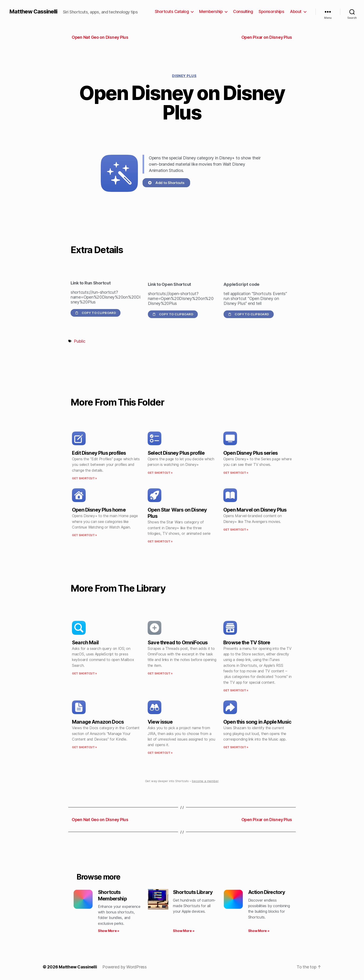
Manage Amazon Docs (98, 722)
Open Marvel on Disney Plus (255, 510)
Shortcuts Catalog (172, 11)
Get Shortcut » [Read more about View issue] (160, 753)
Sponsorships (271, 11)
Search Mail (85, 642)
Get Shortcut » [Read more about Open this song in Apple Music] (236, 747)
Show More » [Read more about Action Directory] (259, 931)
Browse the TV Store (247, 642)
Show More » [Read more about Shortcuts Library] (184, 931)
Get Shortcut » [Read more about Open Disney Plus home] (84, 535)
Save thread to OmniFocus (178, 642)
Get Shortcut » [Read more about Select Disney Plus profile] (160, 473)
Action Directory (267, 892)
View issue (160, 722)
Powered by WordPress (125, 967)
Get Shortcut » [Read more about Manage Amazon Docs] (84, 747)
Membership (211, 11)
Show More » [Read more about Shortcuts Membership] (109, 931)
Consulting (243, 11)
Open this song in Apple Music (257, 722)
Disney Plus (184, 76)
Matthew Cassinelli (33, 12)
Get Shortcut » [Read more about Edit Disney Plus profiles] (84, 478)
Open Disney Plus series (250, 453)
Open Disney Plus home (99, 510)
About (296, 11)
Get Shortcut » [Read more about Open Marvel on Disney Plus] (236, 530)
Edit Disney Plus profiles (99, 453)
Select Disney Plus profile (176, 453)
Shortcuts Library (193, 892)
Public (80, 341)
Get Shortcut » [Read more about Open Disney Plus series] (236, 473)
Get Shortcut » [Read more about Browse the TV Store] (236, 690)
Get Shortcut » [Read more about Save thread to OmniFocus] (160, 673)
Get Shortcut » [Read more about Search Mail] (84, 673)
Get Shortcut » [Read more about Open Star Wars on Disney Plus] (160, 541)
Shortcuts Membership (112, 895)
